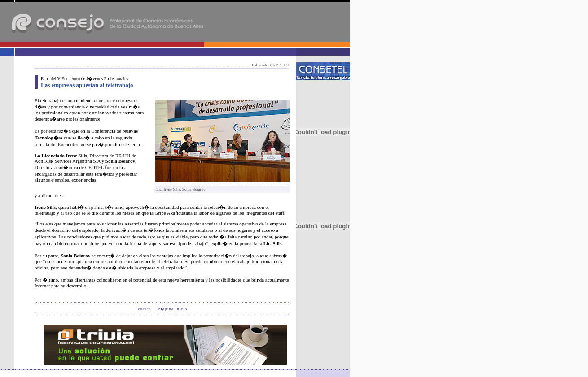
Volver (144, 309)
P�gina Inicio (172, 309)
